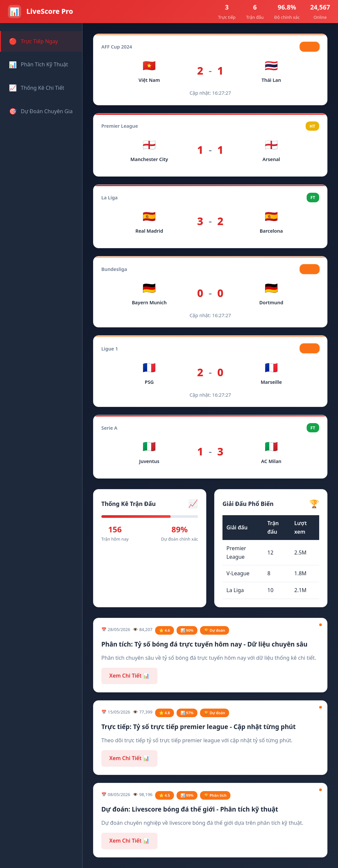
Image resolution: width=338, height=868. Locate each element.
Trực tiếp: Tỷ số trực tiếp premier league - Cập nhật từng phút (199, 727)
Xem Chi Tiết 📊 (129, 676)
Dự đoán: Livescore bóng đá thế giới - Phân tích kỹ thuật (190, 809)
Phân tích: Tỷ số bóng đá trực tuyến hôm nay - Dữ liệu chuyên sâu (204, 644)
